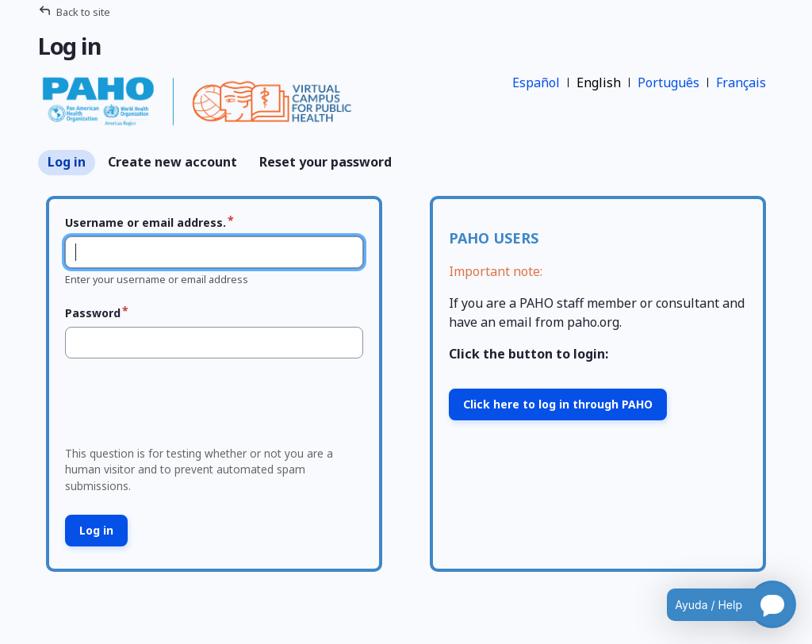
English (599, 82)
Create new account (172, 162)
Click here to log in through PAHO (558, 404)
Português (668, 82)
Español (536, 82)
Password (93, 313)
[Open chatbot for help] (720, 604)
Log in (67, 162)
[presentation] (180, 407)
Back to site (83, 12)
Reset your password (326, 162)
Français (741, 82)
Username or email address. (146, 222)
